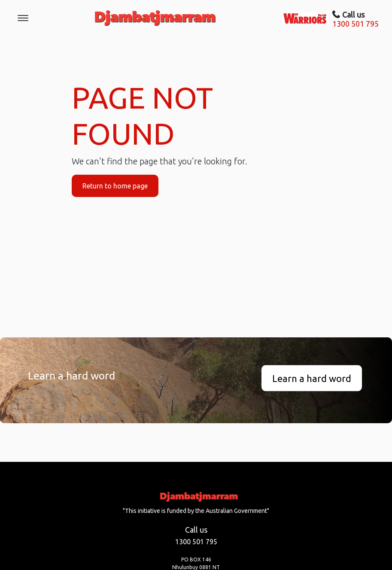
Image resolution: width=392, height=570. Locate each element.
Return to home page (115, 186)
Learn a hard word (312, 378)
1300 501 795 (356, 24)
